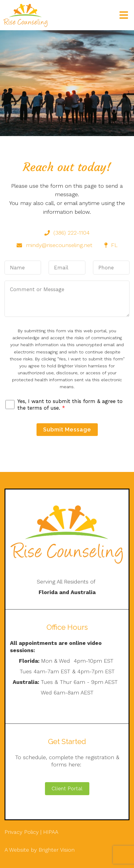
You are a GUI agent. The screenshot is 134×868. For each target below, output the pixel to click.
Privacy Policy (22, 832)
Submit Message (67, 429)
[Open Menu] (124, 15)
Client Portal (67, 789)
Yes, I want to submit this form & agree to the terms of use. (70, 405)
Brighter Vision (57, 850)
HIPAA (51, 832)
